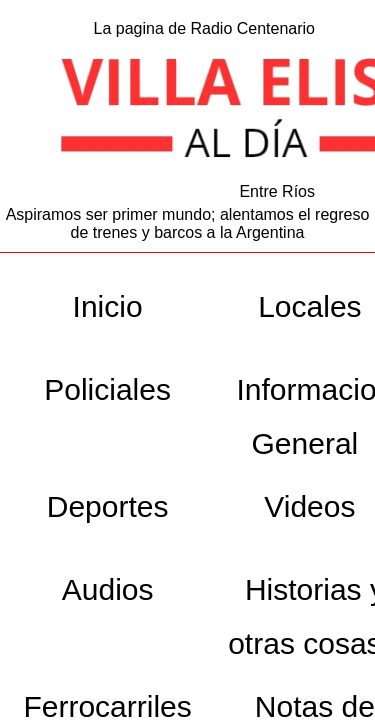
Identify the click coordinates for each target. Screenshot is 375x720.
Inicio (108, 306)
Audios (108, 589)
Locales (309, 306)
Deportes (108, 506)
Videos (309, 506)
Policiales (107, 389)
